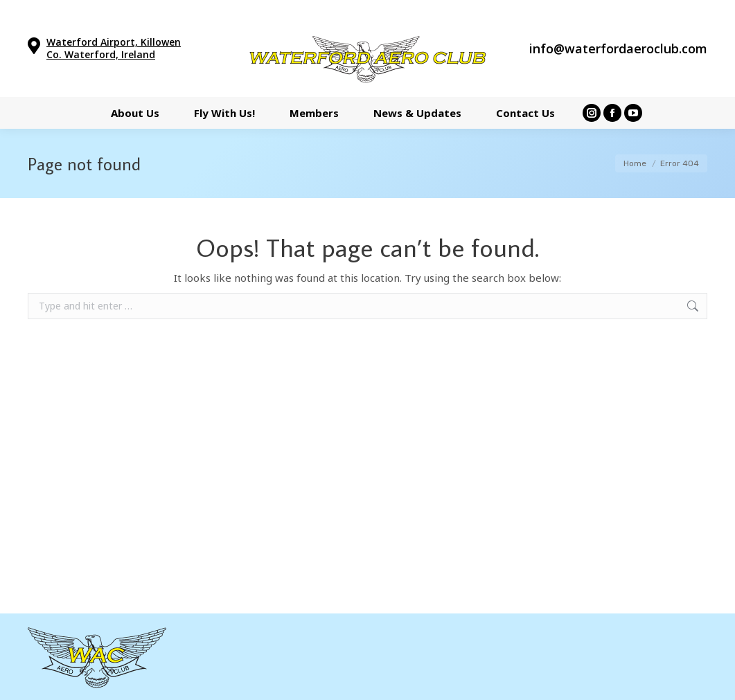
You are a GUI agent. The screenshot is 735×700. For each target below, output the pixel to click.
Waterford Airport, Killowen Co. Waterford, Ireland (114, 48)
